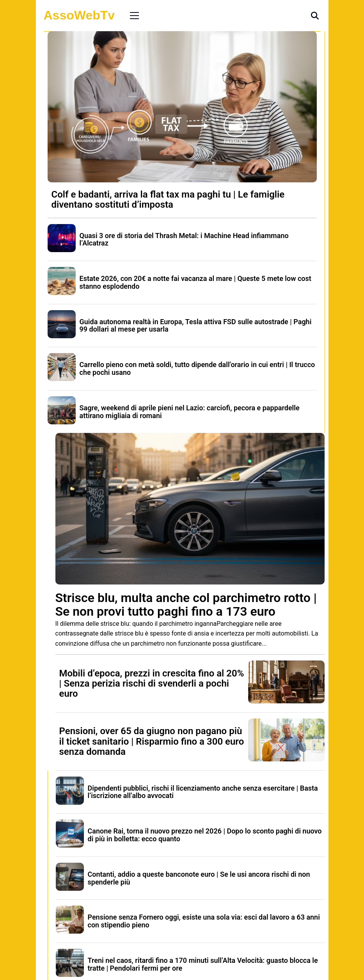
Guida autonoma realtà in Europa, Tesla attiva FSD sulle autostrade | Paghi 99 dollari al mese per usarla (196, 326)
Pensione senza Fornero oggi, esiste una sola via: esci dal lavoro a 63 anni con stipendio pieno (204, 921)
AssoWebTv (79, 15)
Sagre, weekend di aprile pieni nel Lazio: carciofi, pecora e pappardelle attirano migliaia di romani (190, 412)
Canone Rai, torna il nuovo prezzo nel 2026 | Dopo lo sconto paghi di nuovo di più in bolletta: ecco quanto (205, 835)
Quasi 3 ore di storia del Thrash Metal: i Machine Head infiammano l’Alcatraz (184, 239)
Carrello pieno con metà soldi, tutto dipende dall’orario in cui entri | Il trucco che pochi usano (197, 368)
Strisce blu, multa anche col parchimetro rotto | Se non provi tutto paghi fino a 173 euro (186, 605)
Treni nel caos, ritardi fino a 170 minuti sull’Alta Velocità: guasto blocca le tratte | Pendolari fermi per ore (203, 964)
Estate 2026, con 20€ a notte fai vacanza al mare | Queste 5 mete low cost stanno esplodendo (195, 282)
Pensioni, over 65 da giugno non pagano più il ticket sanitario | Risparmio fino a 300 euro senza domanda (152, 741)
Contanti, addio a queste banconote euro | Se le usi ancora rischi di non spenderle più (199, 878)
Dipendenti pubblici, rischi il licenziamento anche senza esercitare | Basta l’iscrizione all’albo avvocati (203, 792)
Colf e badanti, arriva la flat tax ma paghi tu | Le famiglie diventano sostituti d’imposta (168, 200)
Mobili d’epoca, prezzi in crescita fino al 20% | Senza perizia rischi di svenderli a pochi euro (152, 684)
